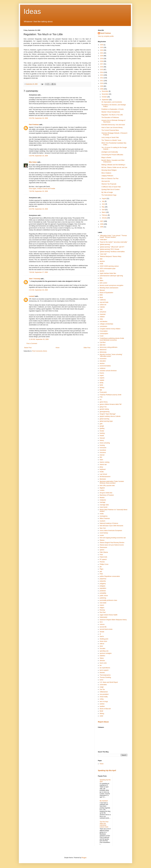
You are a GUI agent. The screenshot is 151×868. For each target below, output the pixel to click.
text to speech (104, 670)
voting (102, 699)
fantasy (102, 388)
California (103, 300)
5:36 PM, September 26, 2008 (38, 156)
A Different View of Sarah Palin (111, 187)
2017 (102, 64)
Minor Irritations (106, 173)
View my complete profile (106, 36)
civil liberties (104, 322)
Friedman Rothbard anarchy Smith (110, 395)
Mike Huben (33, 162)
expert (102, 375)
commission (103, 326)
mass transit (104, 507)
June (104, 204)
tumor (102, 680)
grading (102, 428)
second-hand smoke (106, 629)
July (103, 201)
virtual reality (104, 697)
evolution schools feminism (108, 371)
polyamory (103, 579)
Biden (102, 281)
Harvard (102, 438)
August (104, 198)
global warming (104, 419)
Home (58, 348)
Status (102, 658)
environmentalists (105, 366)
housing (102, 445)
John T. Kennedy (35, 279)
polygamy (103, 584)
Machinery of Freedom (107, 495)
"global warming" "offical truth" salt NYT (112, 247)
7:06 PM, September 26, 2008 (38, 191)
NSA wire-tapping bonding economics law (113, 538)
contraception (104, 334)
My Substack (104, 801)
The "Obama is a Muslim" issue (111, 140)
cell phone (103, 312)
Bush (101, 297)
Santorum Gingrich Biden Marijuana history (113, 620)
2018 (102, 61)
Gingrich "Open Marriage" (108, 414)
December (105, 91)
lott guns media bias (106, 493)
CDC (101, 309)
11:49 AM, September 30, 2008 (39, 339)
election (102, 363)
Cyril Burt (103, 342)
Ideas (32, 11)
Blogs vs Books (106, 158)
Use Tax (102, 689)
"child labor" (103, 240)
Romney (102, 610)
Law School (103, 474)
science (102, 624)
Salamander (104, 617)
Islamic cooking (105, 462)
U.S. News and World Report (109, 682)
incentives (103, 450)
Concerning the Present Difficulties (112, 155)
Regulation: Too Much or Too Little (112, 115)
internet (102, 455)
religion (102, 608)
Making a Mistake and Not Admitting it (113, 165)
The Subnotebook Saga (109, 195)
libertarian (103, 479)
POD (101, 574)
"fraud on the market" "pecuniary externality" (114, 242)
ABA (101, 259)
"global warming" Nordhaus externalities (112, 252)
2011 (102, 81)
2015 (102, 70)
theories (102, 673)
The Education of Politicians (110, 117)
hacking (102, 433)
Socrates (102, 648)
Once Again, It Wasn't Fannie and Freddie (42, 189)
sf (100, 634)
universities (103, 685)
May (103, 207)
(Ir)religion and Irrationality (110, 152)
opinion (102, 550)
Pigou (102, 569)
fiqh (101, 390)
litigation (102, 488)
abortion (102, 261)
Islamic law (103, 465)
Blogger (84, 858)
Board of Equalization (106, 293)
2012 (102, 78)
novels (102, 535)
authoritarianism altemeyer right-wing (111, 276)
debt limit (103, 345)
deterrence (103, 350)
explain (102, 380)
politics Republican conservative (110, 576)
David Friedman (106, 33)
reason (102, 605)
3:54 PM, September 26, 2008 (38, 118)
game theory (104, 402)
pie (101, 567)
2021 (102, 53)
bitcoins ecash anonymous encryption (111, 285)
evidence (103, 368)
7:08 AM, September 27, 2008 (38, 272)
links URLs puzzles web (107, 486)
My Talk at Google (107, 192)
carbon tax (103, 305)
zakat (101, 716)
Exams (102, 373)
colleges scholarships (106, 324)
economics (103, 359)
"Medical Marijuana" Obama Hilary (110, 256)
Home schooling (105, 443)
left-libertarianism (105, 477)
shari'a (102, 636)
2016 (102, 67)
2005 (102, 227)
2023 (102, 47)
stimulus (102, 661)
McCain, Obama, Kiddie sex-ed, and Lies (114, 167)
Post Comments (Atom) (40, 351)
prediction (103, 591)
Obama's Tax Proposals (109, 184)
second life (103, 627)
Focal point (103, 392)
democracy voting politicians (109, 347)
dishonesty (103, 352)
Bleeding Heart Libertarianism (109, 288)
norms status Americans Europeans (111, 531)
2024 (102, 45)
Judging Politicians (107, 176)
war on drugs (104, 702)
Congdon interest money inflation (110, 329)
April (103, 210)
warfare (102, 704)
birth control (103, 283)
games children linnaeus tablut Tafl (111, 404)
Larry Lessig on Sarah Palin (110, 137)
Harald (102, 436)
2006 (102, 224)
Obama (102, 540)
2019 (102, 59)
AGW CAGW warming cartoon (109, 266)
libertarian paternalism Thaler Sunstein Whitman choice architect (112, 482)
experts (102, 378)
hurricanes (103, 448)
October (105, 97)
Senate (102, 632)
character (103, 314)
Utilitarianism (104, 692)
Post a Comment (32, 343)
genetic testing (104, 409)
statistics (102, 656)
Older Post (87, 348)
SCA (101, 622)
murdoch (102, 521)
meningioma (104, 516)
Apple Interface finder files (108, 273)
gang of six (103, 407)
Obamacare (103, 547)
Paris (101, 555)
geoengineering (105, 412)
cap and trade (104, 302)
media (102, 514)
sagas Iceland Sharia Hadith (109, 615)
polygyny (102, 586)
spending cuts (104, 651)
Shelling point (104, 639)
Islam (101, 460)
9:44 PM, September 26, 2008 (38, 209)
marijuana (103, 500)
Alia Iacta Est (106, 181)
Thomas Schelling (105, 677)
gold (101, 424)
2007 (102, 221)
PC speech (103, 559)
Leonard (32, 296)
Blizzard (102, 290)
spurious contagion (106, 653)
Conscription (104, 331)
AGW (101, 264)
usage (102, 687)
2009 (102, 86)
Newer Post (28, 348)
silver (101, 646)
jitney (101, 467)
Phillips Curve (104, 564)
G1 (101, 400)
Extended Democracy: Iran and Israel (113, 125)
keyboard (103, 469)
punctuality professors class (108, 600)
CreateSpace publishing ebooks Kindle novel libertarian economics (112, 339)
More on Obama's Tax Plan (110, 179)
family (102, 383)
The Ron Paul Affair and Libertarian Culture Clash (104, 824)
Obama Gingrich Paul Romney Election (112, 543)
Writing (102, 714)
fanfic (101, 385)
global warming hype (106, 421)
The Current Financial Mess (110, 130)
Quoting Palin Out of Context (110, 190)
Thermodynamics (105, 675)
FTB (101, 397)
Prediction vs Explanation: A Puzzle (112, 109)
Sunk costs (103, 663)
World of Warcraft (105, 709)
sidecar (102, 644)
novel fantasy (104, 533)
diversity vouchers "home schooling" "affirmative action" (111, 355)
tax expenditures (105, 668)
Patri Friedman (34, 125)
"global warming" (105, 244)
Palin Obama (104, 552)
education (103, 361)
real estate (103, 603)
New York (103, 528)
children (102, 317)
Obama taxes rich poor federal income (112, 545)
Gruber (102, 431)
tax (101, 665)
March (104, 212)
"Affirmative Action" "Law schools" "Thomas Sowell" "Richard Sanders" (113, 236)
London (102, 490)
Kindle (102, 472)
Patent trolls (103, 557)
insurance (103, 452)
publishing (103, 598)
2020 (102, 56)
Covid (102, 336)
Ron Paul (103, 612)
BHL (101, 278)
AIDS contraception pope (108, 269)
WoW (101, 711)
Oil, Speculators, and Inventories (112, 102)
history (102, 440)
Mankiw (102, 498)
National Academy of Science (109, 523)
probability (103, 593)
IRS (101, 457)
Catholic (102, 307)
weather (102, 706)
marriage (102, 502)
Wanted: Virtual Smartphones (111, 112)
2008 (102, 89)
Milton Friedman (105, 518)
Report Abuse (103, 722)
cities (101, 319)
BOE (101, 295)
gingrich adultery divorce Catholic (110, 416)
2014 (102, 72)
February (105, 215)
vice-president (104, 694)
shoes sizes (103, 641)
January (105, 218)
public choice (104, 596)
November (105, 94)
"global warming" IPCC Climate (109, 249)
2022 (102, 50)
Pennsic (102, 562)
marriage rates (104, 505)
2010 (102, 83)
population (103, 588)
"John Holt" (103, 254)
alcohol (102, 271)
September (105, 100)
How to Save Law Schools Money (112, 128)
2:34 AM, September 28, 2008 (38, 290)
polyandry (103, 581)
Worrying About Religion (109, 170)
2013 (102, 75)
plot (101, 572)
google (102, 426)
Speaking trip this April (107, 770)
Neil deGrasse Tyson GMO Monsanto (111, 526)
